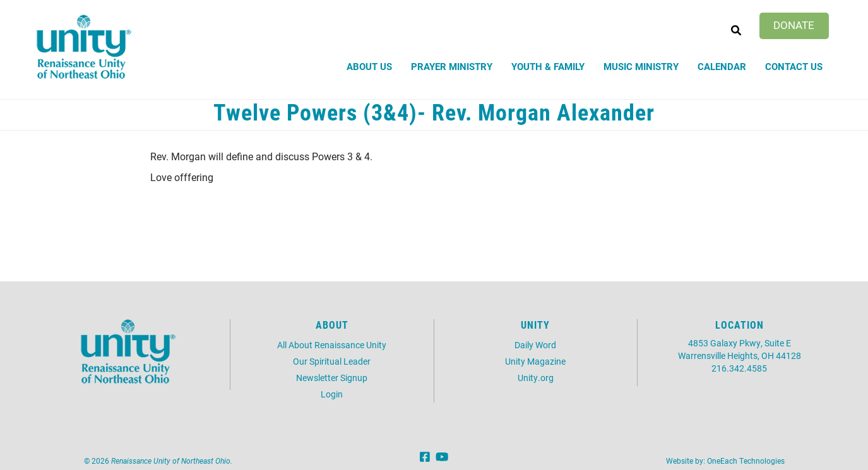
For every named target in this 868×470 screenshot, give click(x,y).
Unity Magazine (535, 361)
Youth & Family (548, 66)
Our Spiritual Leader (332, 361)
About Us (369, 66)
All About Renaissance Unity (332, 345)
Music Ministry (641, 66)
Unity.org (536, 378)
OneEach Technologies (746, 461)
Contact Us (794, 66)
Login (332, 394)
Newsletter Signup (332, 378)
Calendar (722, 66)
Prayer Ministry (452, 66)
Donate (794, 25)
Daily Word (535, 345)
